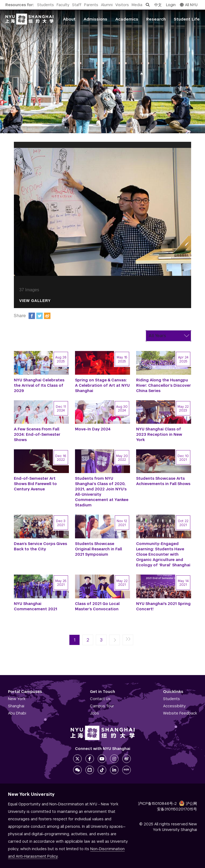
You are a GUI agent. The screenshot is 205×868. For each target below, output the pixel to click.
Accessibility (174, 706)
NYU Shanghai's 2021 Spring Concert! (163, 606)
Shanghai (16, 706)
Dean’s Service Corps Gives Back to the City (40, 546)
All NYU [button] (189, 5)
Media (137, 5)
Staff (77, 5)
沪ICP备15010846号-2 (157, 804)
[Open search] (148, 5)
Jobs (94, 713)
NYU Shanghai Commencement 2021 (36, 606)
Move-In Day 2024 (93, 429)
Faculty (63, 5)
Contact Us (100, 699)
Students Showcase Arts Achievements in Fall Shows (163, 481)
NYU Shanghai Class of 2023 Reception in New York (159, 434)
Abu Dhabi (17, 713)
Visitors (122, 5)
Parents (91, 5)
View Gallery (35, 301)
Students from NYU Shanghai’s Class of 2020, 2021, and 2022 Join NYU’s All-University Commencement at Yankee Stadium (102, 492)
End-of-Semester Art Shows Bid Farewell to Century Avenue (35, 484)
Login (171, 5)
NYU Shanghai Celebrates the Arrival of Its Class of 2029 (39, 385)
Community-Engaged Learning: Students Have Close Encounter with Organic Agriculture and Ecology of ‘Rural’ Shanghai (163, 554)
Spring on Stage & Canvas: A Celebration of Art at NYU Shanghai (102, 385)
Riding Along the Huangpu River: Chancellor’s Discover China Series (163, 385)
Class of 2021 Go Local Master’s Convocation (97, 606)
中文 (158, 5)
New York (17, 699)
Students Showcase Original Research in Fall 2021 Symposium (98, 549)
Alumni (107, 5)
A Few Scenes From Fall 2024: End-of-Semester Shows (37, 434)
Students (46, 5)
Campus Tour (102, 706)
